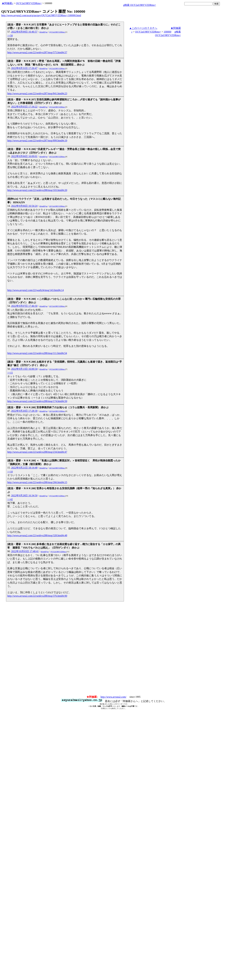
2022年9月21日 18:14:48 (24, 468)
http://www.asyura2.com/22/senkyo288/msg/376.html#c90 (37, 596)
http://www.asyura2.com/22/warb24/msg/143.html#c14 (36, 290)
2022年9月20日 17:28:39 (24, 411)
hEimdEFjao (43, 32)
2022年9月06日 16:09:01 (24, 156)
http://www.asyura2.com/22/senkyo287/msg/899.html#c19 (37, 141)
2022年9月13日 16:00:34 (24, 369)
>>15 (10, 373)
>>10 (10, 472)
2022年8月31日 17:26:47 (24, 68)
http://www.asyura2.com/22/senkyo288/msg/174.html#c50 (37, 401)
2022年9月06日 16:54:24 (24, 206)
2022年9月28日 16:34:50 (24, 495)
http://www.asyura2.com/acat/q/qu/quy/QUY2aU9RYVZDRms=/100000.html (41, 15)
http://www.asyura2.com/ (113, 697)
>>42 (10, 499)
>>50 (10, 36)
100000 (167, 32)
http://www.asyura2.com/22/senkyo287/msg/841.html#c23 (37, 93)
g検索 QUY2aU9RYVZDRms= (140, 5)
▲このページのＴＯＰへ (143, 28)
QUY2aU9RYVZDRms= (29, 3)
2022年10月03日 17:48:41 (25, 551)
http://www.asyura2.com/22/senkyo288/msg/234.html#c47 (37, 452)
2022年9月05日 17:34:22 (24, 107)
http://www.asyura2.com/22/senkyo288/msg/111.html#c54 (37, 353)
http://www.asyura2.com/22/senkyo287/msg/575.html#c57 (37, 52)
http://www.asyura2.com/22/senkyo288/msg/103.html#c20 (37, 190)
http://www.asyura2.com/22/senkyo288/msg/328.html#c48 (37, 535)
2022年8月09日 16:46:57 (24, 32)
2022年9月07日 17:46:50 (24, 306)
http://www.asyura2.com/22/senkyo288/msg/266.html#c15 (37, 482)
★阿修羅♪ (7, 3)
